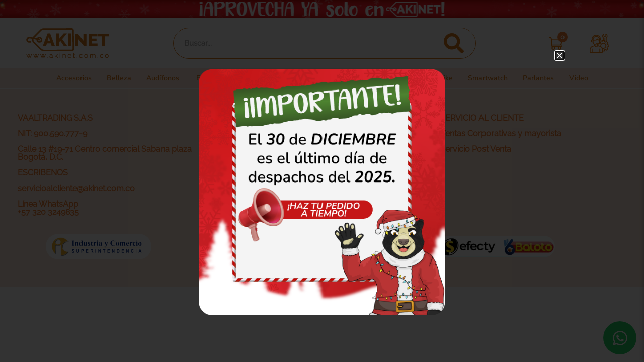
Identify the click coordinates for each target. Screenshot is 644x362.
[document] (322, 181)
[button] (560, 56)
